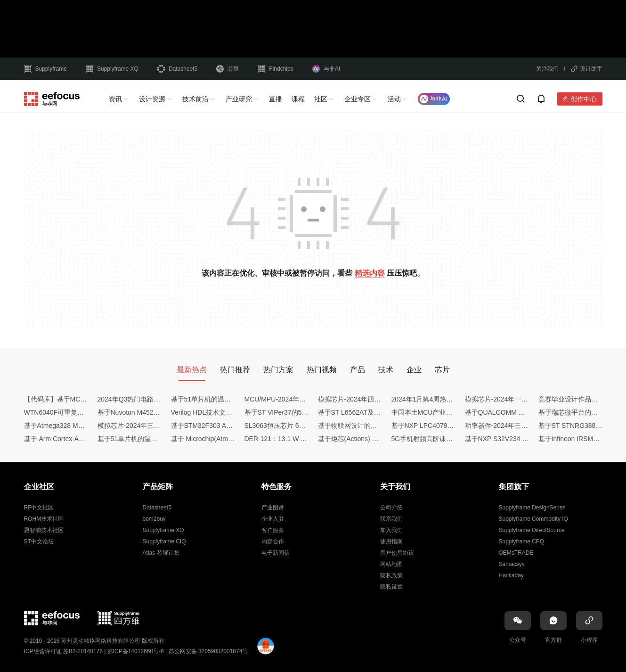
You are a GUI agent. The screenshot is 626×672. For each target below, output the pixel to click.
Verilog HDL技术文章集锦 (208, 412)
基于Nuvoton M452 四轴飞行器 (143, 412)
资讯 (115, 99)
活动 (394, 99)
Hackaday (511, 575)
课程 (298, 99)
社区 (321, 99)
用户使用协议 (397, 553)
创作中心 (584, 99)
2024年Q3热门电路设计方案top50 (147, 399)
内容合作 (273, 541)
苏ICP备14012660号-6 (136, 651)
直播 (276, 99)
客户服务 (273, 530)
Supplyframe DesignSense (532, 508)
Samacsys (512, 564)
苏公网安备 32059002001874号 (208, 651)
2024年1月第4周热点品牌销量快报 (442, 399)
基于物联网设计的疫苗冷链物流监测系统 (377, 426)
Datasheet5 (177, 69)
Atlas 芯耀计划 (161, 553)
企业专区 (358, 99)
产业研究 (239, 99)
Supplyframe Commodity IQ (533, 519)
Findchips (275, 69)
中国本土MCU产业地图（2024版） (443, 412)
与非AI (326, 69)
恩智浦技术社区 (44, 530)
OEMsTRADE (516, 553)
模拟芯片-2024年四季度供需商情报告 (373, 399)
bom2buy (154, 519)
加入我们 (391, 530)
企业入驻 (273, 519)
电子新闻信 (276, 553)
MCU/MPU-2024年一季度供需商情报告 (302, 399)
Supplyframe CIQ (164, 541)
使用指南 (391, 541)
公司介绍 (391, 508)
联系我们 (391, 519)
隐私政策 (391, 575)
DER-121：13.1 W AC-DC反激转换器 (299, 439)
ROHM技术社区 (44, 519)
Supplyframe (45, 69)
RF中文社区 (39, 508)
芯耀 (228, 69)
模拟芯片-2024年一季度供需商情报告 (520, 399)
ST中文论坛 (39, 541)
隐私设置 (391, 587)
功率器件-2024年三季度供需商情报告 (520, 426)
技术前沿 (195, 99)
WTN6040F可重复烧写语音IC (67, 412)
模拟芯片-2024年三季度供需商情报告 (152, 426)
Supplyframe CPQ (522, 541)
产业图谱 (273, 508)
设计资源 (152, 99)
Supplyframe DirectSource (532, 530)
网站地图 (391, 564)
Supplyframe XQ (112, 69)
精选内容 (370, 273)
